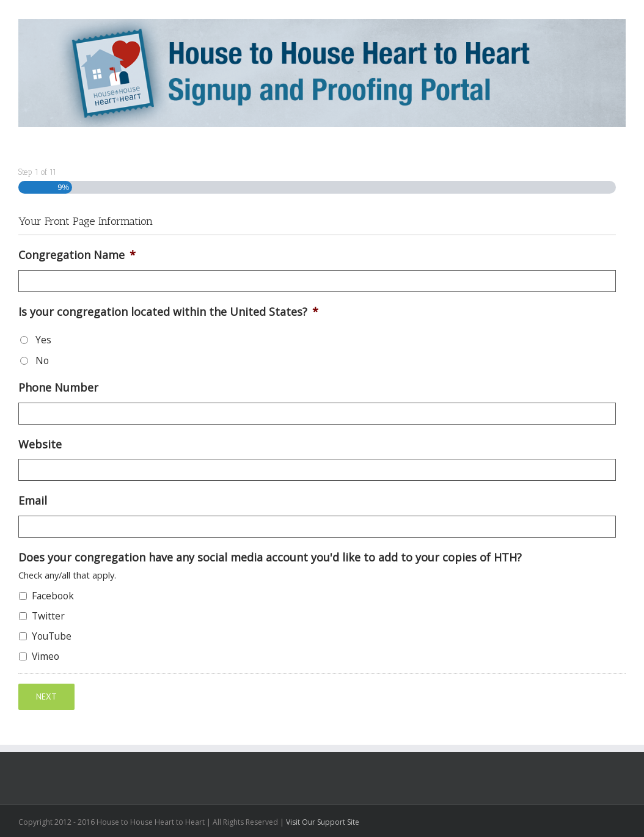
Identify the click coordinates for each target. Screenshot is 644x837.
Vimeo (46, 656)
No (42, 360)
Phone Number (58, 388)
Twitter (48, 616)
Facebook (53, 596)
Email (33, 501)
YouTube (52, 636)
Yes (43, 340)
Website (40, 444)
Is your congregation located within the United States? (168, 312)
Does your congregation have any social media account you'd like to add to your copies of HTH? (270, 557)
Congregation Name (77, 255)
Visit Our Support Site (323, 821)
